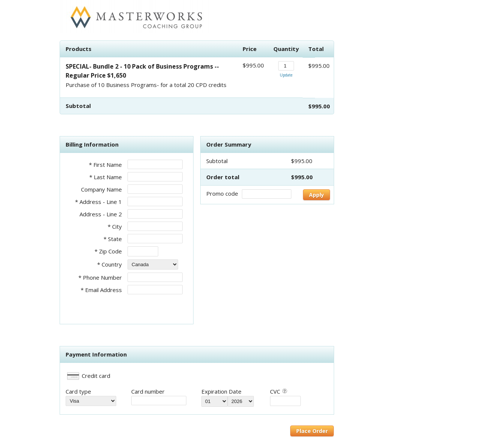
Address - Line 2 (101, 214)
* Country (109, 264)
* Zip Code (108, 251)
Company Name (101, 189)
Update (286, 75)
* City (115, 226)
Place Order (312, 431)
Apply (316, 195)
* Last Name (106, 177)
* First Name (105, 165)
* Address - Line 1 (98, 202)
